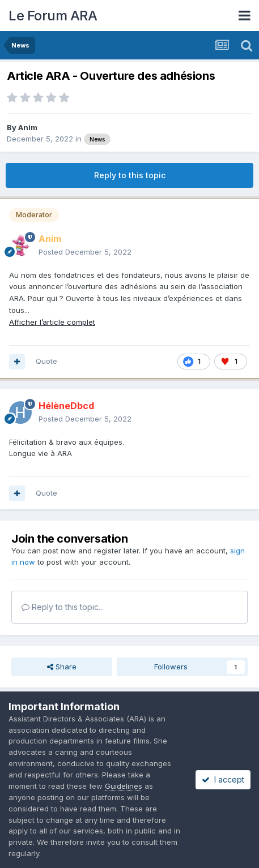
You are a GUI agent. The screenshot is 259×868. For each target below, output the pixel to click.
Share (62, 667)
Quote (46, 361)
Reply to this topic (130, 175)
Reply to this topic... (63, 607)
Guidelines (124, 786)
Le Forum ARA (53, 16)
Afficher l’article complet (52, 322)
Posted (85, 252)
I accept (223, 779)
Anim (28, 127)
